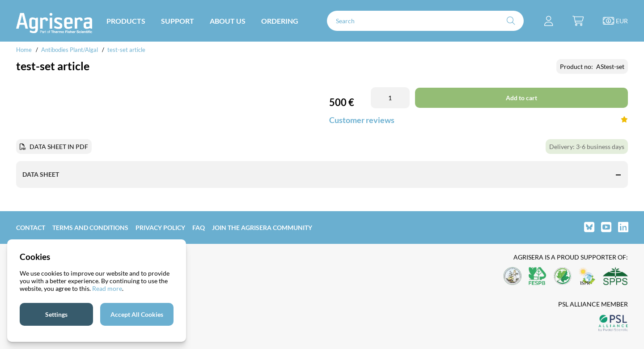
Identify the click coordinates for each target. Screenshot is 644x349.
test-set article (126, 50)
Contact (31, 228)
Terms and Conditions (90, 228)
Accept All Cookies (137, 314)
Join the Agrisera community (262, 228)
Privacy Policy (160, 228)
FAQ (199, 228)
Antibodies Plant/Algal (70, 50)
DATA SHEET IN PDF (59, 147)
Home (24, 50)
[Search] (425, 21)
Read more (107, 288)
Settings (56, 314)
